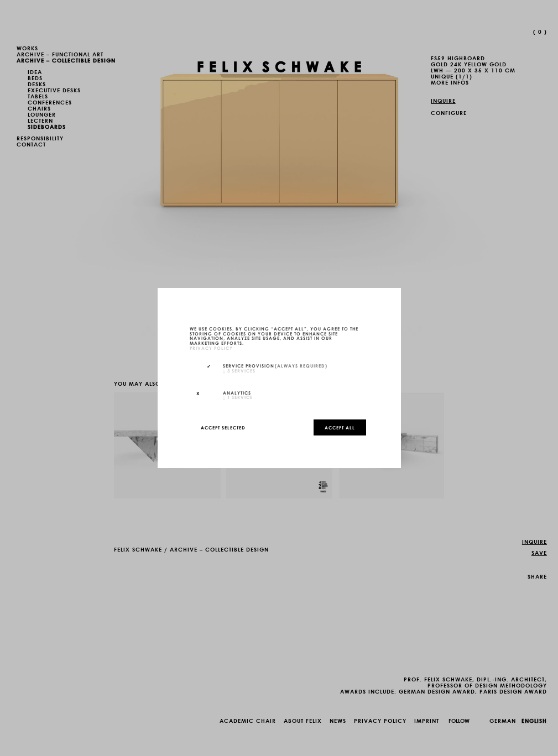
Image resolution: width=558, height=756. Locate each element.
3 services (239, 370)
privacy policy (211, 348)
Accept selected (223, 427)
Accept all (340, 427)
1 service (238, 397)
